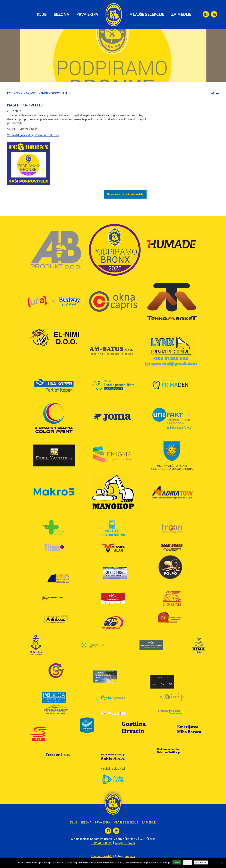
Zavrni (188, 862)
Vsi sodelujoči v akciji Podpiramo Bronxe (33, 135)
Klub (42, 14)
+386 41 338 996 (102, 843)
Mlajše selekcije (147, 14)
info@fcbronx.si (125, 843)
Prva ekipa (87, 14)
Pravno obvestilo (102, 856)
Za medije (181, 14)
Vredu (177, 862)
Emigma (130, 856)
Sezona (62, 14)
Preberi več (201, 862)
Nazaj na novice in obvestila (125, 194)
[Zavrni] (222, 863)
